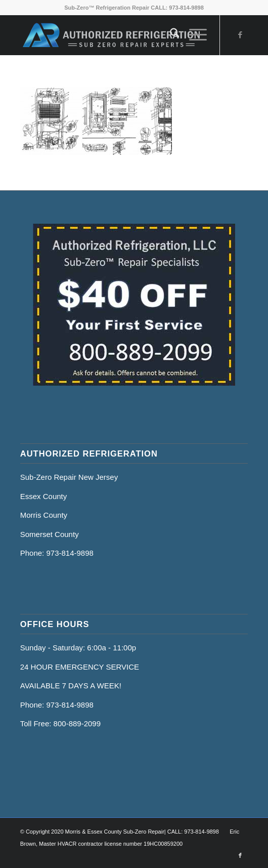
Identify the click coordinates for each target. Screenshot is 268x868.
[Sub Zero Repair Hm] (111, 35)
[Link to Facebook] (240, 35)
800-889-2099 (77, 724)
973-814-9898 (70, 553)
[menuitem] (170, 35)
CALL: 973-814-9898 (177, 8)
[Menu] (193, 35)
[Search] (170, 35)
